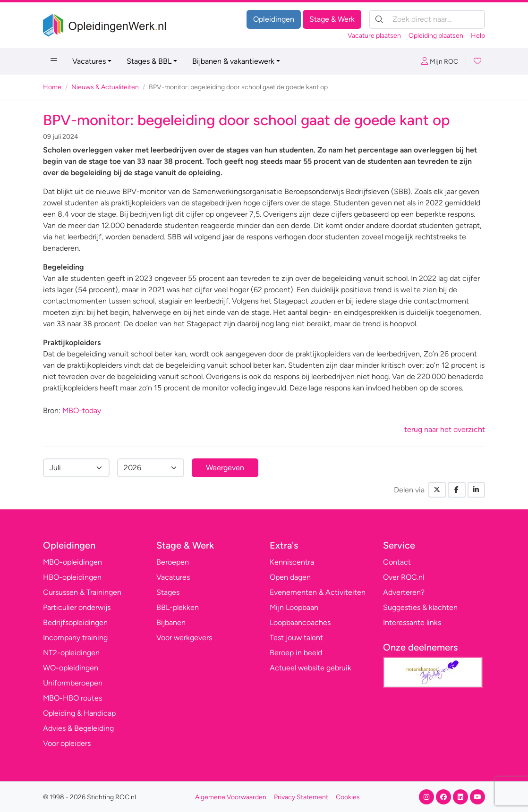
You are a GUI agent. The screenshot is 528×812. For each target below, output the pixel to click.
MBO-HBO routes (72, 698)
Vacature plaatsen (374, 36)
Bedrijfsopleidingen (75, 622)
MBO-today (82, 410)
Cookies (348, 797)
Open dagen (290, 577)
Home (52, 87)
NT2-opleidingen (71, 653)
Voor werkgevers (184, 638)
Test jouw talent (296, 638)
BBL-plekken (178, 607)
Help (478, 36)
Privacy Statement (301, 797)
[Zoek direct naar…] (427, 19)
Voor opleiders (67, 743)
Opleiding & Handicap (79, 713)
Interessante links (412, 622)
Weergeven (225, 468)
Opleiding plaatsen (436, 36)
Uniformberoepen (73, 683)
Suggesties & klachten (420, 607)
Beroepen (173, 562)
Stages (168, 592)
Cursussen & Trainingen (82, 592)
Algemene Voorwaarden (231, 797)
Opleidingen (274, 19)
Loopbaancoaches (300, 622)
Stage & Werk (332, 19)
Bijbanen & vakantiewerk (233, 61)
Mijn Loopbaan (294, 607)
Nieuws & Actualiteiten (105, 87)
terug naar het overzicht (445, 429)
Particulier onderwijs (77, 607)
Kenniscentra (292, 562)
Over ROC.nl (404, 577)
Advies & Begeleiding (78, 728)
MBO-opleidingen (72, 562)
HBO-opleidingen (72, 577)
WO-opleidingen (71, 668)
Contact (397, 562)
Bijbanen (171, 622)
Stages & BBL (149, 61)
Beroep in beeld (296, 653)
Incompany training (75, 638)
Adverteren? (404, 592)
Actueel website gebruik (311, 668)
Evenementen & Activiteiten (318, 592)
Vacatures (89, 61)
